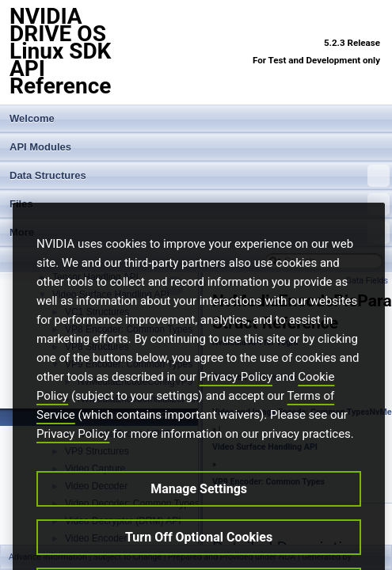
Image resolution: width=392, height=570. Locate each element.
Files (200, 204)
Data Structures (200, 176)
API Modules (40, 147)
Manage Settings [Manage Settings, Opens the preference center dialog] (199, 515)
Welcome (32, 118)
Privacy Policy (236, 403)
